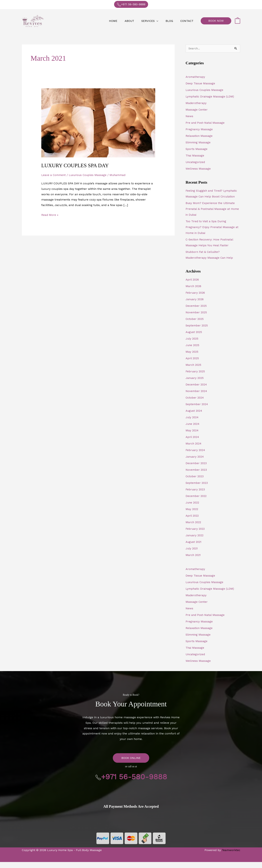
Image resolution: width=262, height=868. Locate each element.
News (189, 116)
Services (153, 21)
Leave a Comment (54, 175)
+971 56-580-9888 (131, 5)
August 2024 (195, 417)
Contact (188, 21)
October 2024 (195, 404)
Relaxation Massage (199, 136)
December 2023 (197, 469)
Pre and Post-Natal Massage (205, 123)
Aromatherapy (196, 77)
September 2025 (197, 331)
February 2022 (196, 535)
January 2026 (195, 305)
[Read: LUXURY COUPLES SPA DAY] (98, 123)
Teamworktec (231, 856)
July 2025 (192, 345)
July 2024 (192, 423)
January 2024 (195, 463)
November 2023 (197, 476)
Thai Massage (195, 156)
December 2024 (197, 390)
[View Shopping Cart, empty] (238, 21)
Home (121, 21)
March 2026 (194, 292)
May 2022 (192, 515)
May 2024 (192, 436)
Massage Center (197, 110)
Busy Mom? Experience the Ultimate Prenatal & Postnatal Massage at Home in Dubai (213, 215)
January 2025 (195, 384)
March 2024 (194, 449)
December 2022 (197, 502)
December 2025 (197, 312)
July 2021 (192, 554)
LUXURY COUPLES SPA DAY (77, 165)
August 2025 (194, 338)
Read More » (50, 214)
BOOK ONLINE (131, 764)
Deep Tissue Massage (201, 84)
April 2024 (193, 443)
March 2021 (194, 561)
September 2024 (197, 410)
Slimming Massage (199, 143)
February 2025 (196, 377)
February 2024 (196, 456)
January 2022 (195, 541)
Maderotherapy (196, 103)
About (136, 21)
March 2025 (194, 371)
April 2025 (193, 364)
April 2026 (193, 286)
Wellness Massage (198, 169)
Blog (172, 21)
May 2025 (192, 358)
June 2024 (193, 430)
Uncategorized (196, 162)
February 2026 (196, 299)
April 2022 (193, 522)
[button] (216, 21)
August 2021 (194, 548)
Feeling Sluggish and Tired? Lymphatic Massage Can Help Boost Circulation (211, 197)
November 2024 (197, 397)
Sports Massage (197, 149)
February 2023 (196, 495)
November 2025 (197, 318)
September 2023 (197, 489)
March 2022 (194, 528)
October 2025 (195, 325)
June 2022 (193, 509)
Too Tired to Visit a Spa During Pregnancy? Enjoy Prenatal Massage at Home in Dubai (213, 233)
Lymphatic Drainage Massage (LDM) (211, 97)
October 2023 (195, 482)
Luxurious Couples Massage (90, 175)
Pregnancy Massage (199, 129)
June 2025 (193, 351)
